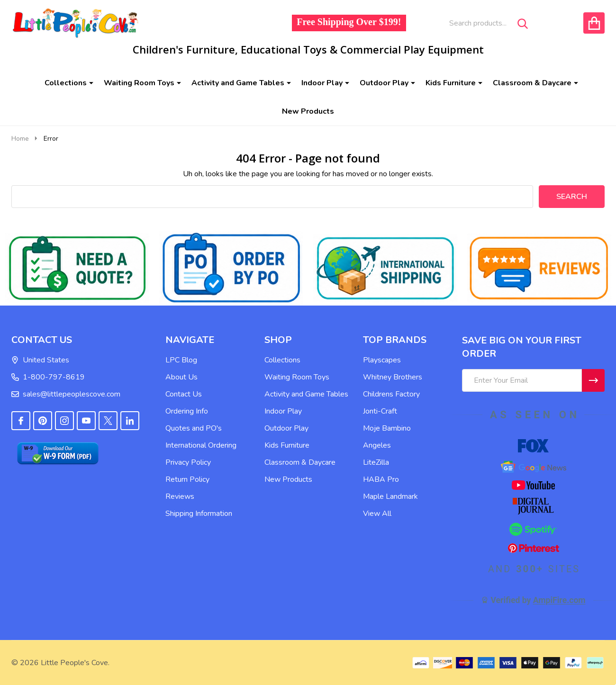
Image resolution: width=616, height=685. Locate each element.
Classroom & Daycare (532, 83)
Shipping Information (199, 514)
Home (20, 139)
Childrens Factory (391, 394)
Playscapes (382, 360)
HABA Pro (381, 479)
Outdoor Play (384, 83)
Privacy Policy (188, 462)
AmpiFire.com (559, 600)
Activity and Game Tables (238, 83)
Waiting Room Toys (139, 83)
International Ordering (201, 445)
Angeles (377, 445)
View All (377, 514)
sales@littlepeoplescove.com (66, 394)
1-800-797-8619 (48, 377)
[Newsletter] (593, 380)
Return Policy (187, 479)
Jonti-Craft (380, 411)
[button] (77, 268)
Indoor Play (322, 83)
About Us (181, 377)
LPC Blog (181, 360)
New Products (308, 111)
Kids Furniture (451, 83)
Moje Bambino (387, 428)
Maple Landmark (390, 496)
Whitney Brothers (393, 377)
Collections (66, 83)
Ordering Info (187, 411)
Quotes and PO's (194, 428)
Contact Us (184, 394)
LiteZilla (376, 462)
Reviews (180, 496)
